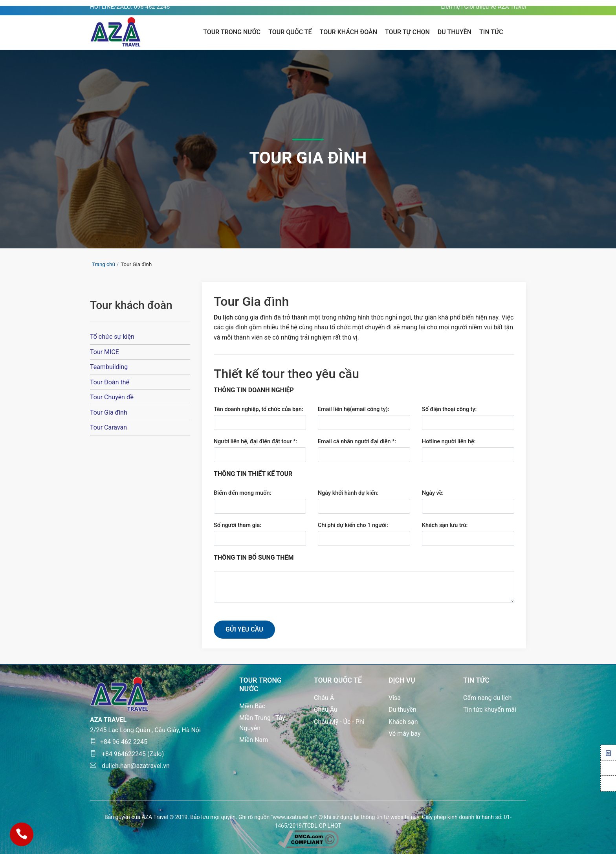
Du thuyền (402, 710)
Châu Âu (326, 710)
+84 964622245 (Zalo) (127, 754)
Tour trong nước (232, 32)
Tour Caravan (108, 427)
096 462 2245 (152, 7)
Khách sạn (403, 722)
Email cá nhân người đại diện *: (357, 442)
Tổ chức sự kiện (112, 337)
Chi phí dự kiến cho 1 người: (353, 525)
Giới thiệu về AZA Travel (495, 7)
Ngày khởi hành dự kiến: (348, 493)
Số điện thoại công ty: (449, 409)
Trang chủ (104, 264)
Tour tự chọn (407, 32)
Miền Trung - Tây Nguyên (262, 723)
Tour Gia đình (109, 412)
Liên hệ (450, 7)
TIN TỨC (491, 32)
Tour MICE (104, 352)
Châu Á (324, 698)
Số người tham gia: (237, 525)
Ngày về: (433, 493)
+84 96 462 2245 (119, 742)
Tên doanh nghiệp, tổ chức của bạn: (258, 409)
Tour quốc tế (290, 32)
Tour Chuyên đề (112, 397)
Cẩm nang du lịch (487, 698)
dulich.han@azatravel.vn (130, 766)
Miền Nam (254, 740)
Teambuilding (109, 367)
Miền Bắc (252, 706)
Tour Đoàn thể (110, 382)
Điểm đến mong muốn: (242, 493)
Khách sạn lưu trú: (445, 525)
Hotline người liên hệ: (449, 442)
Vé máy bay (405, 734)
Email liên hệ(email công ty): (354, 409)
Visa (395, 698)
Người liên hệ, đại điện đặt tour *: (255, 442)
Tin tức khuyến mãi (490, 710)
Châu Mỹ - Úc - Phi (339, 722)
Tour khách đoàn (348, 32)
